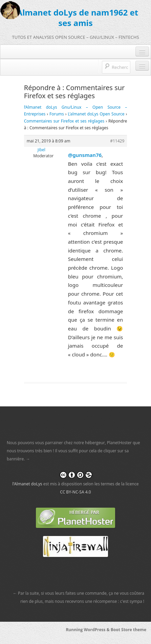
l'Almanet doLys (27, 484)
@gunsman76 (85, 155)
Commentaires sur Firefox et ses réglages (64, 121)
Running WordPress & (88, 630)
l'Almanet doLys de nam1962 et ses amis (76, 18)
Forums (57, 114)
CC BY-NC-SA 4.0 (75, 492)
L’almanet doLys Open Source (96, 114)
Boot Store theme (128, 630)
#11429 (117, 141)
